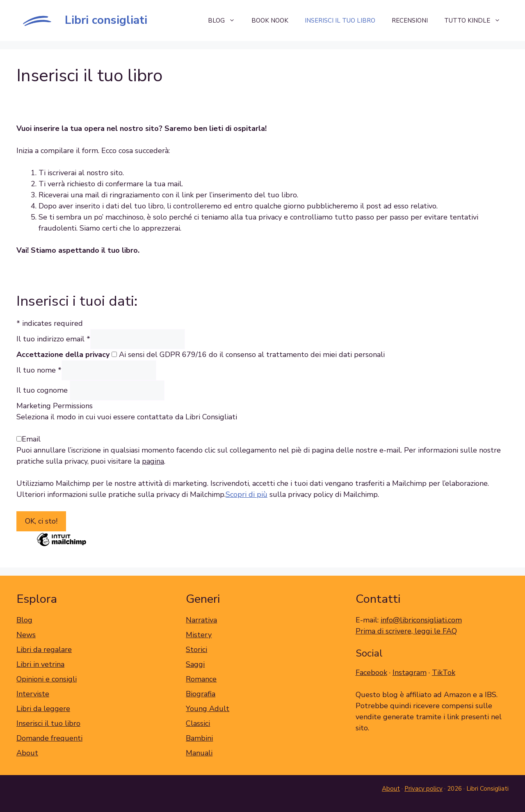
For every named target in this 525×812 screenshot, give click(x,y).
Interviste (33, 694)
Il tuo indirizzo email (53, 339)
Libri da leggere (43, 709)
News (26, 635)
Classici (198, 723)
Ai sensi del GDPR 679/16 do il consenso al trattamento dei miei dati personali (252, 355)
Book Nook (270, 21)
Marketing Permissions (55, 406)
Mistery (199, 635)
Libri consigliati (106, 20)
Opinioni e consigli (47, 679)
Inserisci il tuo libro (340, 21)
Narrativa (201, 620)
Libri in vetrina (40, 664)
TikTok (444, 672)
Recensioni (410, 21)
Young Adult (208, 709)
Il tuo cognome (43, 390)
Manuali (199, 753)
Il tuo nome (39, 370)
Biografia (201, 694)
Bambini (199, 738)
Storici (196, 650)
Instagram (410, 672)
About (27, 753)
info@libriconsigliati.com (421, 620)
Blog (226, 21)
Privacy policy (423, 789)
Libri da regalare (44, 650)
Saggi (195, 664)
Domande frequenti (49, 738)
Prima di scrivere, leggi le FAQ (406, 631)
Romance (201, 679)
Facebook (371, 672)
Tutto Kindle (476, 21)
